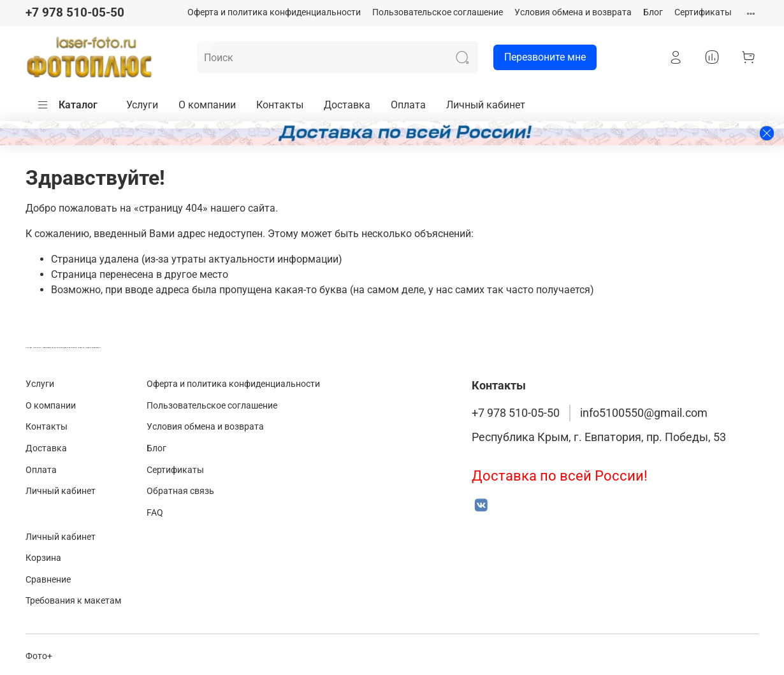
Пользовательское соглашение (438, 12)
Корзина (43, 558)
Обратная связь (180, 491)
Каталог (67, 105)
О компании (207, 105)
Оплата (408, 105)
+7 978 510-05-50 (75, 12)
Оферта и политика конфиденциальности (274, 12)
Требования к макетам (73, 601)
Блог (653, 12)
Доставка (347, 105)
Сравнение (48, 580)
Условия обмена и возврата (573, 12)
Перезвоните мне (540, 57)
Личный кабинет (486, 105)
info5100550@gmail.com (644, 413)
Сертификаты (703, 12)
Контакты (280, 105)
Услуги (142, 105)
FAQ (155, 513)
